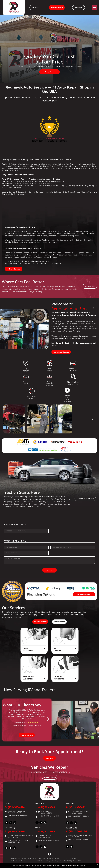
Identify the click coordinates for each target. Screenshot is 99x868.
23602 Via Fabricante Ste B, (17, 835)
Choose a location (16, 524)
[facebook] (7, 823)
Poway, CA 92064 (44, 837)
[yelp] (11, 823)
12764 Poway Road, (45, 835)
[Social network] (15, 823)
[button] (48, 719)
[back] (7, 419)
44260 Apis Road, (44, 811)
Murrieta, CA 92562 (75, 813)
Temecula (39, 804)
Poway (38, 828)
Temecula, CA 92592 (45, 813)
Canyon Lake (71, 828)
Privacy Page (81, 866)
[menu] (95, 8)
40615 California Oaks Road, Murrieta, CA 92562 (17, 812)
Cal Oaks (9, 804)
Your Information (15, 541)
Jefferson (70, 804)
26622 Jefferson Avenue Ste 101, (79, 811)
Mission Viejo (10, 828)
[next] (92, 419)
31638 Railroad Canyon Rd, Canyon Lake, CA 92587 (81, 836)
